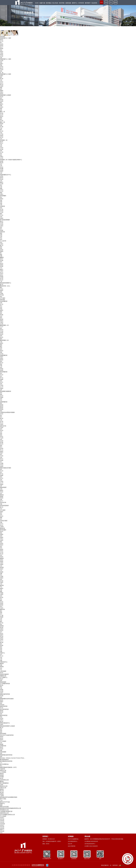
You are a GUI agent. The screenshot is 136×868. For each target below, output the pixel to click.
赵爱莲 (2, 638)
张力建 (2, 127)
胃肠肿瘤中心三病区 (6, 74)
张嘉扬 (2, 369)
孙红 (1, 415)
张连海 (2, 44)
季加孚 (2, 40)
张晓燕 (2, 537)
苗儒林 (2, 49)
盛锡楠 (2, 405)
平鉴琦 (2, 594)
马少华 (2, 115)
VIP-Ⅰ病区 (3, 298)
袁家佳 (2, 321)
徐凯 (1, 110)
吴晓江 (2, 64)
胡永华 (2, 263)
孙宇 (1, 632)
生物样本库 (3, 746)
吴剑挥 (2, 167)
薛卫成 (2, 636)
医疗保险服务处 (4, 783)
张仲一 (2, 606)
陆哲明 (2, 737)
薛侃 (1, 50)
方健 (1, 342)
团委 (1, 805)
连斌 (1, 399)
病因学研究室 (4, 706)
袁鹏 (1, 660)
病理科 (2, 626)
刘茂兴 (2, 107)
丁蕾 (1, 281)
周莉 (1, 411)
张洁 (1, 349)
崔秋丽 (2, 605)
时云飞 (2, 641)
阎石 (1, 130)
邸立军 (2, 363)
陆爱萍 (2, 635)
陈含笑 (2, 337)
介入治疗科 (3, 241)
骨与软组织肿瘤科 (5, 220)
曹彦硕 (2, 319)
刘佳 (1, 238)
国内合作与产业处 (5, 802)
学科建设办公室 (4, 810)
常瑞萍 (2, 557)
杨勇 (1, 233)
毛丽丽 (2, 397)
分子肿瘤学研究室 (5, 684)
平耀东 (2, 582)
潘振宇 (2, 269)
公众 (101, 3)
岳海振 (2, 460)
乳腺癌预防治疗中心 (6, 175)
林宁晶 (2, 378)
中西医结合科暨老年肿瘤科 (7, 412)
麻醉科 (2, 257)
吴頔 (1, 348)
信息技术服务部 (4, 674)
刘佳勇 (2, 223)
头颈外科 (2, 206)
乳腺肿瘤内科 (4, 355)
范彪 (1, 71)
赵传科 (2, 738)
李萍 (1, 262)
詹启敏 (2, 685)
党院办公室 (3, 770)
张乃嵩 (2, 209)
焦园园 (2, 572)
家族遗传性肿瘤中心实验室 (7, 726)
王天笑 (2, 215)
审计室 (2, 791)
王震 (1, 173)
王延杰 (2, 608)
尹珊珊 (2, 593)
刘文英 (2, 602)
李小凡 (2, 450)
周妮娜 (2, 617)
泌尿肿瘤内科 (4, 402)
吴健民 (2, 725)
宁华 (1, 570)
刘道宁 (2, 172)
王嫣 (1, 688)
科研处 (2, 775)
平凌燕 (2, 385)
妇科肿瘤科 (3, 196)
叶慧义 (2, 539)
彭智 (1, 316)
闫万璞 (2, 121)
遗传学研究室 (4, 715)
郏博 (1, 336)
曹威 (1, 193)
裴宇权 (2, 137)
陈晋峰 (2, 124)
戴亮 (1, 119)
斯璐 (1, 394)
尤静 (1, 457)
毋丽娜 (2, 744)
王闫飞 (2, 524)
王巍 (1, 205)
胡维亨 (2, 343)
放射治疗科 (3, 426)
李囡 (1, 612)
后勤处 (2, 794)
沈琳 (1, 303)
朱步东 (2, 525)
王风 (1, 618)
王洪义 (2, 82)
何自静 (2, 266)
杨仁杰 (2, 245)
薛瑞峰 (2, 230)
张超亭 (2, 740)
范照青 (2, 176)
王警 (1, 659)
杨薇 (1, 591)
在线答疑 (2, 821)
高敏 (1, 200)
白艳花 (2, 639)
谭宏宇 (2, 259)
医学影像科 (3, 530)
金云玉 (2, 272)
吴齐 (1, 654)
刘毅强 (2, 629)
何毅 (1, 499)
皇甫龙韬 (2, 705)
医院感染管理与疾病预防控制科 (9, 797)
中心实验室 (3, 741)
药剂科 (2, 567)
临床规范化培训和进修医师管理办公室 (10, 808)
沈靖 (1, 743)
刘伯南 (2, 170)
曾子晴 (2, 623)
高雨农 (2, 199)
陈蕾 (1, 109)
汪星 (1, 187)
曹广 (1, 253)
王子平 (2, 327)
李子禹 (2, 41)
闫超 (1, 58)
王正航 (2, 324)
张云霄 (2, 278)
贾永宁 (2, 47)
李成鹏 (2, 169)
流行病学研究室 (4, 709)
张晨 (1, 384)
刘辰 (1, 620)
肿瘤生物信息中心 (5, 723)
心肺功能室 (3, 671)
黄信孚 (2, 142)
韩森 (1, 352)
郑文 (1, 376)
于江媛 (2, 615)
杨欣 (1, 644)
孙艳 (1, 433)
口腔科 (2, 527)
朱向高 (2, 444)
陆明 (1, 312)
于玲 (1, 268)
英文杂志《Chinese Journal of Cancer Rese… (13, 758)
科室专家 (2, 819)
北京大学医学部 (72, 846)
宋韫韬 (2, 218)
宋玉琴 (2, 375)
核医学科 (2, 609)
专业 (106, 3)
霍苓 (1, 185)
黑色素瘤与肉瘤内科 (6, 391)
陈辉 (1, 247)
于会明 (2, 438)
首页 (33, 17)
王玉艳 (2, 331)
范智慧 (2, 603)
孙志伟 (2, 516)
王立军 (2, 158)
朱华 (1, 614)
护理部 (2, 777)
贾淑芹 (2, 679)
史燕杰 (2, 543)
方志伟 (2, 224)
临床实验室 (3, 734)
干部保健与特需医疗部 (6, 811)
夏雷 (1, 621)
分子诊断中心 (4, 677)
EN (111, 3)
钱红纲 (2, 163)
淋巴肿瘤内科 (4, 372)
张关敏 (2, 581)
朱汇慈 (2, 554)
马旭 (1, 584)
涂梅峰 (2, 379)
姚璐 (1, 732)
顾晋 (1, 77)
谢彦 (1, 381)
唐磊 (1, 533)
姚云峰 (2, 79)
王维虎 (2, 427)
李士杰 (2, 656)
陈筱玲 (2, 351)
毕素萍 (2, 271)
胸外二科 (2, 122)
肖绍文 (2, 436)
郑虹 (1, 197)
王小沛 (2, 387)
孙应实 (2, 531)
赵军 (1, 89)
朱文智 (2, 280)
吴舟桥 (2, 56)
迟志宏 (2, 396)
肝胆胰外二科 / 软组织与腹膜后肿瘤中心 (11, 160)
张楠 (1, 106)
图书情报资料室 (4, 760)
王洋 (1, 509)
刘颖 (1, 573)
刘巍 (1, 504)
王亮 (1, 139)
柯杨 (1, 717)
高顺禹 (2, 534)
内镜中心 (2, 653)
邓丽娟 (2, 388)
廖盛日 (2, 182)
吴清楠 (2, 691)
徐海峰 (2, 250)
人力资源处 (3, 772)
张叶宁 (2, 501)
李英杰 (2, 94)
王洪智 (2, 456)
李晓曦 (2, 277)
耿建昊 (2, 451)
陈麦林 (2, 549)
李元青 (2, 421)
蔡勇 (1, 435)
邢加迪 (2, 100)
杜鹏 (1, 235)
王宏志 (2, 289)
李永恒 (2, 430)
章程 (1, 318)
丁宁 (1, 763)
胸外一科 (2, 112)
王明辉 (2, 576)
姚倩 (1, 647)
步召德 (2, 61)
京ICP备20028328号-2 (90, 844)
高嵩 (1, 248)
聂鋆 (1, 345)
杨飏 (1, 188)
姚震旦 (2, 104)
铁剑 (1, 447)
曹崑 (1, 542)
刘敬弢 (2, 578)
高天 (1, 229)
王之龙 (2, 552)
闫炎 (1, 657)
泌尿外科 (2, 232)
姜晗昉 (2, 360)
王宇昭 (2, 134)
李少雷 (2, 131)
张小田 (2, 304)
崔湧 (1, 536)
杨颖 (1, 518)
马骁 (1, 217)
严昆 (1, 587)
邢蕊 (1, 756)
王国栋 (2, 293)
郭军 (1, 393)
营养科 (2, 667)
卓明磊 (2, 333)
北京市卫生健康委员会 (73, 839)
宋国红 (2, 358)
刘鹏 (1, 256)
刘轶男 (2, 136)
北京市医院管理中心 (73, 841)
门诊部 (2, 796)
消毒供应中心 (4, 662)
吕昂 (1, 164)
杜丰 (1, 519)
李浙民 (2, 55)
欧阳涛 (2, 178)
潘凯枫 (2, 711)
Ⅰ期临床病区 (3, 487)
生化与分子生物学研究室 (7, 735)
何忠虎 (2, 718)
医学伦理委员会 (4, 764)
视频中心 (2, 830)
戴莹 (1, 600)
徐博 (1, 429)
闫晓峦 (2, 157)
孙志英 (2, 597)
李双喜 (2, 46)
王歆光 (2, 190)
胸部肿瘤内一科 (4, 325)
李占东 (2, 423)
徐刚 (1, 445)
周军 (1, 313)
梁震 (1, 118)
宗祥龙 (2, 67)
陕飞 (1, 43)
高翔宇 (2, 52)
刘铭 (1, 151)
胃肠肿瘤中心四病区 (6, 95)
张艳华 (2, 569)
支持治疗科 (3, 502)
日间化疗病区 (4, 521)
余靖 (1, 515)
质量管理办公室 (4, 813)
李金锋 (2, 179)
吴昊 (1, 432)
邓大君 (2, 708)
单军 (1, 546)
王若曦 (2, 463)
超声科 (2, 585)
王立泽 (2, 191)
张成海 (2, 101)
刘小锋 (2, 152)
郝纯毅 (2, 161)
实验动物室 (3, 752)
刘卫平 (2, 382)
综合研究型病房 (4, 506)
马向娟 (2, 354)
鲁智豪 (2, 315)
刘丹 (1, 493)
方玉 (1, 670)
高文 (1, 599)
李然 (1, 579)
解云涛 (2, 284)
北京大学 (70, 844)
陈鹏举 (2, 91)
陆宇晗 (2, 778)
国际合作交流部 (4, 807)
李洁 (1, 306)
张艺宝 (2, 459)
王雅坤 (2, 322)
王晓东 (2, 244)
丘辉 (1, 166)
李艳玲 (2, 551)
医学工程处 (3, 799)
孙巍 (1, 651)
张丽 (1, 650)
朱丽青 (2, 561)
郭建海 (2, 251)
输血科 (2, 664)
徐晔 (1, 729)
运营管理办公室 (4, 780)
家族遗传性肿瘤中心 (6, 283)
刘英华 (2, 274)
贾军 (1, 513)
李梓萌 (2, 498)
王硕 (1, 236)
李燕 (1, 307)
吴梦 (1, 390)
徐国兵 (2, 560)
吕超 (1, 133)
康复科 (2, 495)
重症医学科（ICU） (5, 286)
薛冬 (1, 417)
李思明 (2, 409)
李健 (1, 309)
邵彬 (1, 364)
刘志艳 (2, 448)
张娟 (1, 731)
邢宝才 (2, 143)
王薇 (1, 420)
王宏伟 (2, 148)
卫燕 (1, 181)
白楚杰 (2, 226)
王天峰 (2, 184)
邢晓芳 (2, 702)
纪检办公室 (3, 788)
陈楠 (1, 88)
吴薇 (1, 590)
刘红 (1, 575)
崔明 (1, 98)
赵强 (1, 239)
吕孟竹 (2, 693)
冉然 (1, 367)
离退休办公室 (4, 786)
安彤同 (2, 330)
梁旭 (1, 361)
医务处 (2, 774)
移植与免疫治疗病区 (6, 468)
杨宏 (1, 103)
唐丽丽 (2, 496)
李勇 (1, 753)
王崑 (1, 145)
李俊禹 (2, 466)
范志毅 (2, 260)
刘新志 (2, 92)
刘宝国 (2, 211)
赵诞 (1, 697)
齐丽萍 (2, 540)
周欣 (1, 624)
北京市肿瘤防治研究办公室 (7, 815)
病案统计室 (3, 676)
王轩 (1, 400)
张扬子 (2, 453)
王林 (1, 80)
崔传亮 (2, 406)
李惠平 (2, 357)
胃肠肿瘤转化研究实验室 (7, 699)
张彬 (1, 208)
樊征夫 (2, 221)
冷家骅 (2, 86)
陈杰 (1, 687)
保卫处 (2, 792)
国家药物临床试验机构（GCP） (9, 767)
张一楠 (2, 73)
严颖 (1, 366)
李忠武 (2, 630)
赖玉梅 (2, 642)
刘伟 (1, 146)
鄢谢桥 (2, 408)
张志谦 (2, 696)
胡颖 (1, 750)
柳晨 (1, 254)
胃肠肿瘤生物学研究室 (6, 755)
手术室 (2, 295)
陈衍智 (2, 418)
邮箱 (116, 3)
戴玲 (1, 346)
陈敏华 (2, 588)
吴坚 (1, 555)
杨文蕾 (2, 721)
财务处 (2, 789)
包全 (1, 154)
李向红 (2, 633)
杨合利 (2, 68)
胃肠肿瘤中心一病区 (6, 38)
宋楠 (1, 202)
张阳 (1, 714)
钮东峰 (2, 645)
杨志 (1, 611)
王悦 (1, 566)
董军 (1, 288)
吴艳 (1, 648)
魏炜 (1, 214)
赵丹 (1, 454)
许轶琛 (2, 424)
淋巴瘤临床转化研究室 (6, 761)
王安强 (2, 70)
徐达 (1, 155)
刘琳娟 (2, 564)
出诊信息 (2, 822)
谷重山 (2, 194)
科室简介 (2, 818)
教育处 (2, 781)
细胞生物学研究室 (5, 694)
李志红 (2, 275)
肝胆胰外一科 (4, 140)
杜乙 (1, 462)
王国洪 (2, 563)
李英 (1, 548)
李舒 (1, 227)
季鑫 (1, 65)
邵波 (1, 596)
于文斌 (2, 212)
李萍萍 (2, 414)
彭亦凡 (2, 83)
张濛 (1, 680)
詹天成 (2, 85)
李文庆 (2, 712)
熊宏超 (2, 116)
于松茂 (2, 465)
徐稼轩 (2, 291)
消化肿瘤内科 (4, 301)
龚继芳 (2, 310)
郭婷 (1, 703)
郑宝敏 (2, 442)
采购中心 (2, 804)
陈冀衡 (2, 265)
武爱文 (2, 76)
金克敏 (2, 149)
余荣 (1, 439)
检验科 (2, 558)
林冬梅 (2, 627)
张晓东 (2, 512)
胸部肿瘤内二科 (4, 340)
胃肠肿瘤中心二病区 (6, 59)
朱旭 (1, 242)
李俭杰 (2, 334)
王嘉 (1, 128)
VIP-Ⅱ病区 (3, 510)
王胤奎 (2, 53)
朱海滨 (2, 545)
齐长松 (2, 492)
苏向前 (2, 97)
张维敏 (2, 690)
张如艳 (2, 370)
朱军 (1, 373)
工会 (1, 800)
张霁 (1, 62)
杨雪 (1, 339)
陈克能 (2, 113)
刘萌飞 (2, 720)
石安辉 (2, 441)
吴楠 (1, 125)
